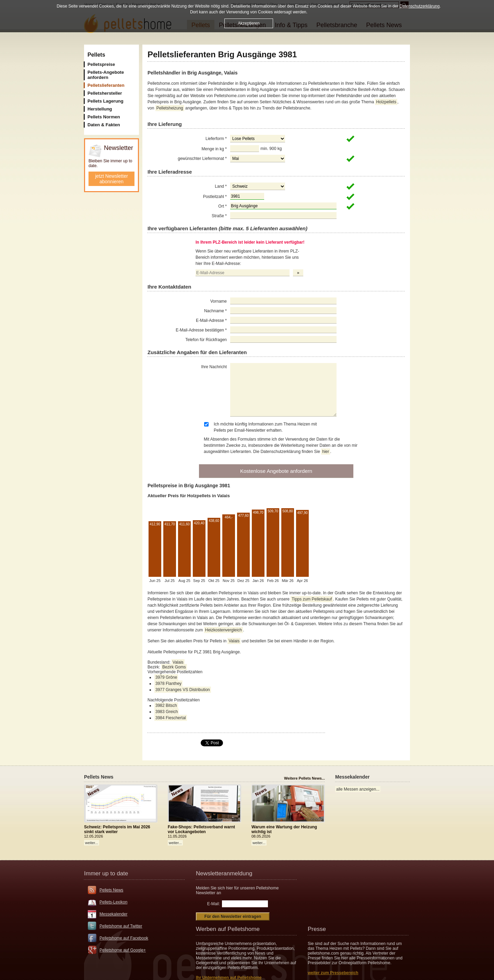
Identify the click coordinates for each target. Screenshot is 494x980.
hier (326, 452)
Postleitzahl (215, 197)
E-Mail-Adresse (211, 320)
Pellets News (111, 890)
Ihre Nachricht (214, 367)
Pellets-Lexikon (113, 902)
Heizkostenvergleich (224, 630)
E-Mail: (214, 904)
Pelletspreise (101, 64)
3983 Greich (167, 712)
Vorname (219, 301)
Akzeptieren (249, 23)
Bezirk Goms (174, 667)
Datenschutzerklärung (420, 6)
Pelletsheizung (170, 108)
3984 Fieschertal (171, 718)
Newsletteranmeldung (224, 873)
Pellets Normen (104, 117)
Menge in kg (214, 149)
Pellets (96, 55)
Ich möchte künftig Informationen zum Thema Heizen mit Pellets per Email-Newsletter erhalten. (265, 427)
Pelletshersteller (105, 93)
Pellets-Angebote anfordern (106, 75)
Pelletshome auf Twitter (121, 926)
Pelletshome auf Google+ (123, 950)
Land (221, 186)
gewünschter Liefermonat (202, 159)
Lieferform (216, 139)
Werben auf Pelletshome (228, 929)
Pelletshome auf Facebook (124, 938)
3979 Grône (166, 677)
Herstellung (100, 109)
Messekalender (113, 914)
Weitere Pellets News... (304, 778)
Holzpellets (386, 102)
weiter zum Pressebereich (333, 973)
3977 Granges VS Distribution (183, 690)
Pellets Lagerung (105, 101)
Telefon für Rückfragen (206, 340)
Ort (222, 206)
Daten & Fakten (104, 125)
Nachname (215, 311)
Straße (219, 216)
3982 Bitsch (166, 705)
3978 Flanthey (168, 684)
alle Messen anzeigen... (358, 789)
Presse (317, 929)
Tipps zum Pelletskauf (312, 599)
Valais (234, 641)
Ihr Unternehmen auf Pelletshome (229, 978)
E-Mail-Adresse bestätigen (201, 330)
